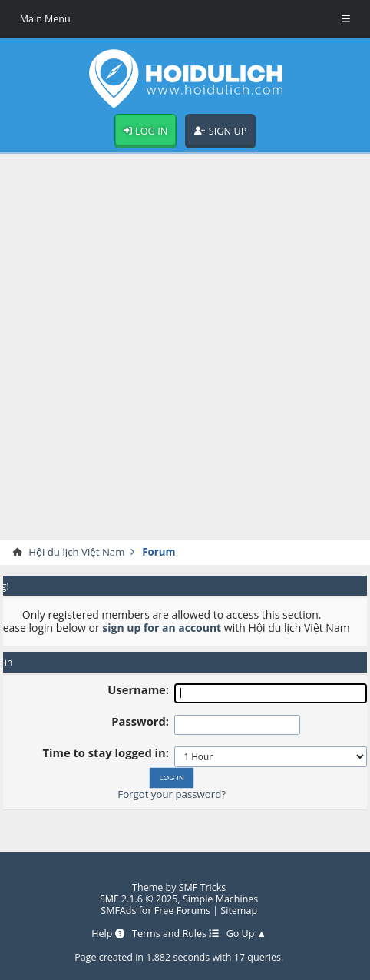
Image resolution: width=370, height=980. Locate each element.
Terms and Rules (175, 933)
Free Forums (182, 910)
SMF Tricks (203, 887)
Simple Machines (220, 899)
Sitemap (239, 910)
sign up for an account (162, 628)
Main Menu (45, 19)
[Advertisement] (185, 347)
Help (108, 933)
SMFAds (118, 910)
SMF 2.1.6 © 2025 (139, 899)
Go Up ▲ (246, 933)
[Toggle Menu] (346, 19)
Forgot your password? (172, 794)
